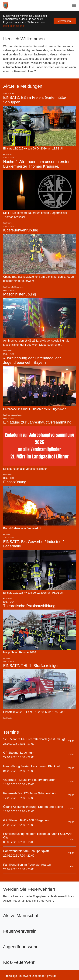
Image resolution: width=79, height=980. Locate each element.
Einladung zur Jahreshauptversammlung (37, 422)
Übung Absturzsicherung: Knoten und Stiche (33, 807)
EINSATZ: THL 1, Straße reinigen (31, 666)
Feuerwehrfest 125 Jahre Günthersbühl (30, 793)
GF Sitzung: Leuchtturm (19, 753)
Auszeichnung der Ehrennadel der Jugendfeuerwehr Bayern (32, 360)
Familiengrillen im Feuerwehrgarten (27, 865)
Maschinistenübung (20, 294)
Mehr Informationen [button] (14, 26)
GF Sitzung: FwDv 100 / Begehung (27, 820)
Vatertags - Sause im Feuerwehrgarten (29, 780)
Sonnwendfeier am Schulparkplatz (26, 851)
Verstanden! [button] (65, 21)
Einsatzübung (15, 482)
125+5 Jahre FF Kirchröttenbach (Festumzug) (34, 739)
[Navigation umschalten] (74, 6)
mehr (71, 741)
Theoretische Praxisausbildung (29, 606)
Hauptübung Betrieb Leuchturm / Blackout (31, 766)
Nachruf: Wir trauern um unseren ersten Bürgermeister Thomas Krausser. (37, 164)
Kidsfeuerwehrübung (21, 230)
